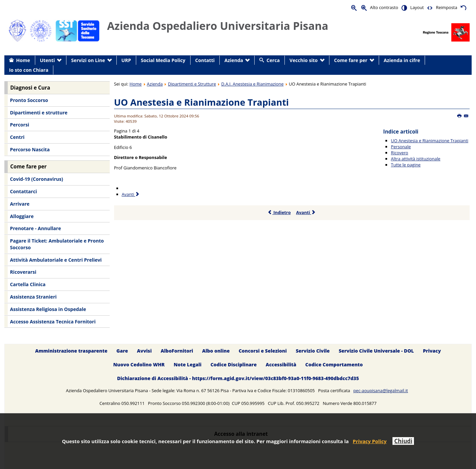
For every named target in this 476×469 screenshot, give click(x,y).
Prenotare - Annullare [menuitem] (36, 228)
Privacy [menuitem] (432, 351)
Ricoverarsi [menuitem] (23, 272)
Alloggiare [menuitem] (22, 216)
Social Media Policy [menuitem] (163, 60)
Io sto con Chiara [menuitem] (29, 70)
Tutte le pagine (406, 165)
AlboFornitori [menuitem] (177, 351)
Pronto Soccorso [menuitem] (29, 100)
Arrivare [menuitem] (20, 204)
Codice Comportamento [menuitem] (334, 364)
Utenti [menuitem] (47, 60)
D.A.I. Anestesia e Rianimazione (252, 84)
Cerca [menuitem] (273, 60)
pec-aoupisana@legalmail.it (381, 390)
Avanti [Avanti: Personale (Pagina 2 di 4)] (131, 194)
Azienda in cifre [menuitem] (402, 60)
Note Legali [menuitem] (188, 364)
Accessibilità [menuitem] (281, 364)
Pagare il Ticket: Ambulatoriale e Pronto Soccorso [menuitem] (57, 244)
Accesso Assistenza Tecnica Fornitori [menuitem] (53, 322)
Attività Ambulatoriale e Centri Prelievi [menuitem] (56, 260)
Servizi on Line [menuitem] (88, 60)
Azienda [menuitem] (234, 60)
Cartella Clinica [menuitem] (28, 284)
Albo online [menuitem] (216, 351)
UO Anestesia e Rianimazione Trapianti (201, 102)
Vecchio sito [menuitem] (304, 60)
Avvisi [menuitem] (144, 351)
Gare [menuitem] (122, 351)
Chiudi (403, 441)
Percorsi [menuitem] (20, 125)
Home (136, 84)
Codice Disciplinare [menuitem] (233, 364)
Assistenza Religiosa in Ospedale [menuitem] (48, 309)
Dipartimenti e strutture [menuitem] (39, 113)
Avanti (306, 212)
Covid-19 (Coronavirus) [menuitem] (37, 179)
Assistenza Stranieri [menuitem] (33, 297)
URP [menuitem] (126, 60)
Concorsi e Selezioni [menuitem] (262, 351)
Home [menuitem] (23, 60)
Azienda (155, 84)
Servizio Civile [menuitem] (313, 351)
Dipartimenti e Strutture (192, 84)
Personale (401, 147)
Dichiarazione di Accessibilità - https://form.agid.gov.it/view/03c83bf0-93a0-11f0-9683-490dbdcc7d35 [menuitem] (238, 378)
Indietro (279, 212)
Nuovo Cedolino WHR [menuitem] (139, 364)
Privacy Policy (370, 441)
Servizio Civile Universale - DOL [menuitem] (376, 351)
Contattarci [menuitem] (23, 191)
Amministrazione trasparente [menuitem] (71, 351)
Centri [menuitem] (17, 137)
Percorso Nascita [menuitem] (30, 149)
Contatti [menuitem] (205, 60)
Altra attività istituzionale (415, 159)
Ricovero (399, 153)
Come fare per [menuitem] (351, 60)
